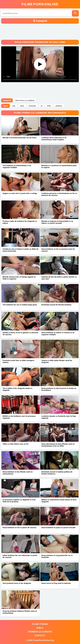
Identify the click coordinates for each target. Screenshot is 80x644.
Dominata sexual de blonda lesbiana (56, 305)
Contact (40, 636)
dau (14, 106)
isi (42, 106)
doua (22, 106)
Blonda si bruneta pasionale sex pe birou (20, 138)
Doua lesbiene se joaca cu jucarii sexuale (58, 527)
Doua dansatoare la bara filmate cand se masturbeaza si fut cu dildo (58, 445)
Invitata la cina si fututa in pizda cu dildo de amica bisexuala (20, 250)
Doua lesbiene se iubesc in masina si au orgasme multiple (58, 333)
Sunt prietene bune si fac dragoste (17, 583)
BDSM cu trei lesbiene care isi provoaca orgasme (19, 417)
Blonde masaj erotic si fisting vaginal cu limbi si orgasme (19, 278)
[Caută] (75, 13)
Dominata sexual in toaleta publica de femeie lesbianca (57, 473)
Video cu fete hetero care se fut (15, 444)
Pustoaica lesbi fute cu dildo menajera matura (18, 361)
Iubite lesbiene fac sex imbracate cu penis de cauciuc (20, 556)
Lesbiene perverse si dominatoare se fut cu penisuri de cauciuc (59, 194)
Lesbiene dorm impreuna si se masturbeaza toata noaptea (54, 139)
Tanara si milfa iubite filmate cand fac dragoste (57, 361)
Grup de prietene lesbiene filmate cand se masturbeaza (20, 612)
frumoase (32, 106)
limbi (49, 106)
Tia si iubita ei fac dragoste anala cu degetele (17, 389)
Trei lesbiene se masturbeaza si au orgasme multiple (17, 166)
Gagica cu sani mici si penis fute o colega (20, 193)
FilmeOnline (40, 4)
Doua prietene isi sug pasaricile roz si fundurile (57, 556)
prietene (59, 106)
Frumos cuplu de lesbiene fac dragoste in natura (20, 222)
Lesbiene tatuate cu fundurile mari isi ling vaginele (58, 417)
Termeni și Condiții (40, 632)
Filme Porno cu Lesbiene (25, 100)
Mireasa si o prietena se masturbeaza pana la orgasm (59, 166)
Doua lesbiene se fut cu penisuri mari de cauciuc (58, 250)
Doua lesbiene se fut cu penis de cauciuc (20, 527)
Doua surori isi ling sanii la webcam (56, 583)
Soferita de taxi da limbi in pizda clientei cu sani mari (59, 278)
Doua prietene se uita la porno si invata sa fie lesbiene (59, 389)
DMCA (40, 628)
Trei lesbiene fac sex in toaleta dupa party (20, 305)
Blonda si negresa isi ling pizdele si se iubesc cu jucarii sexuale (57, 222)
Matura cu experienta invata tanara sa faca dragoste (59, 501)
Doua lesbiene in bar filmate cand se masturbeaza (18, 473)
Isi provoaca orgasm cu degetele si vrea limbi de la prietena (19, 501)
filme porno (40, 624)
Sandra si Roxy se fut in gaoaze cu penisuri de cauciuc (20, 333)
